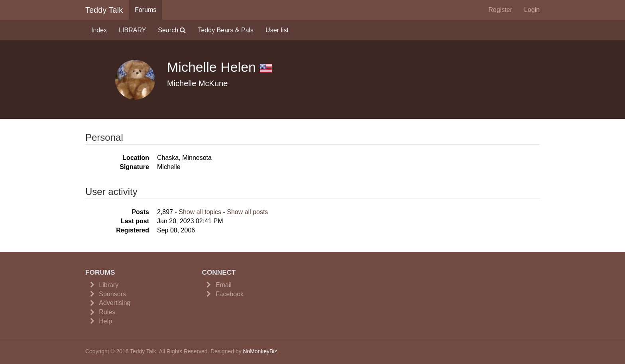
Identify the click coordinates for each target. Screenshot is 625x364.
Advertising (115, 303)
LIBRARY (132, 30)
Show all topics (200, 212)
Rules (107, 312)
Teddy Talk (104, 10)
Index (99, 30)
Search (172, 30)
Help (105, 321)
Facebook (230, 294)
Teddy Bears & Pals (226, 30)
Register (500, 10)
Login (532, 10)
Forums (145, 10)
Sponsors (112, 294)
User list (277, 30)
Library (109, 285)
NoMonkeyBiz (260, 351)
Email (224, 285)
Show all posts (247, 212)
